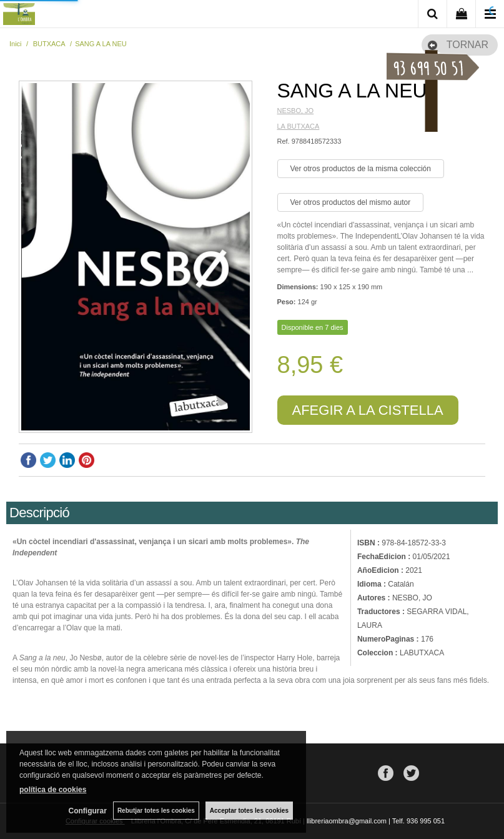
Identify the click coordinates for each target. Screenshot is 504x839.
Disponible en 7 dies (313, 327)
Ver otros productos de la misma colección (361, 169)
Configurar (88, 811)
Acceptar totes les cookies (249, 811)
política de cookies (53, 790)
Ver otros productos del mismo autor (351, 202)
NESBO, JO (296, 111)
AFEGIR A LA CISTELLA (368, 410)
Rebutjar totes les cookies (156, 811)
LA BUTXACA (299, 126)
